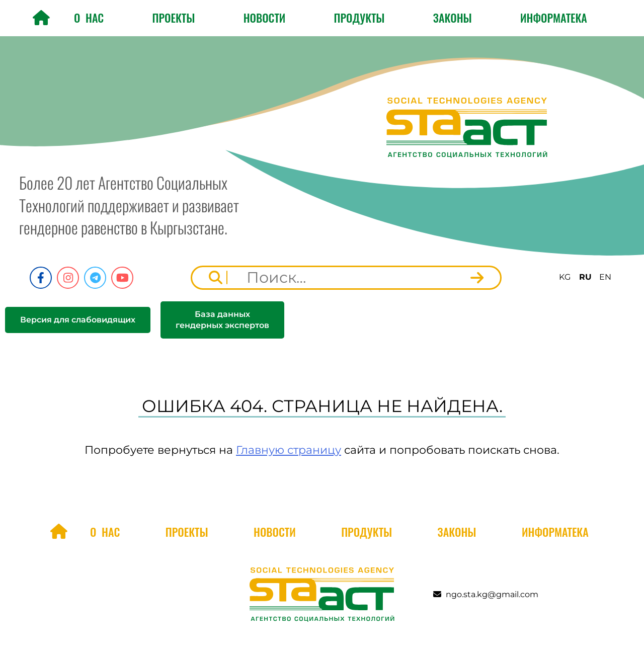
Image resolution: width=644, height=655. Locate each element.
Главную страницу (289, 450)
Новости (265, 18)
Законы (453, 18)
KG (565, 277)
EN (605, 277)
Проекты (174, 18)
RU (585, 277)
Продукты (359, 18)
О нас (89, 18)
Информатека (554, 18)
